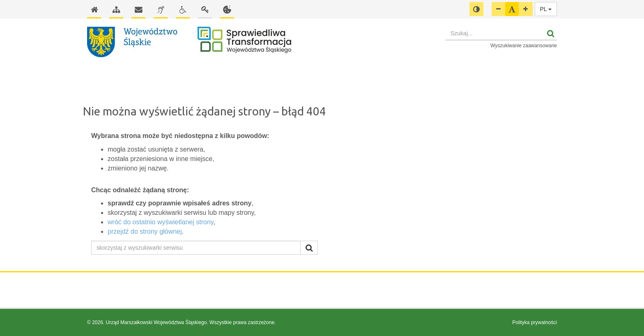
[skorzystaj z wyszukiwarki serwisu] (196, 248)
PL (546, 9)
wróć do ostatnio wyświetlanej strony (161, 222)
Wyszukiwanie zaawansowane (524, 46)
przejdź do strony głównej (145, 231)
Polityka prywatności (535, 322)
